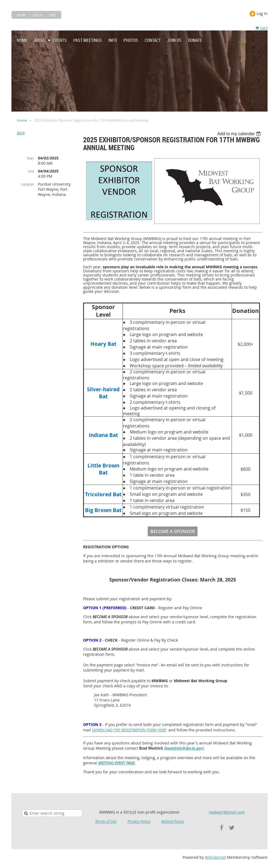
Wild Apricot (215, 857)
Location (28, 184)
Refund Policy (173, 821)
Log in (262, 13)
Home (21, 15)
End (31, 171)
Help (53, 15)
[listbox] (240, 134)
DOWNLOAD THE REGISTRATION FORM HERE (129, 730)
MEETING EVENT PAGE (116, 763)
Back (21, 133)
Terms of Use (106, 821)
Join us (37, 15)
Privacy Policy (139, 821)
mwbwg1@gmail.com (227, 812)
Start (30, 158)
